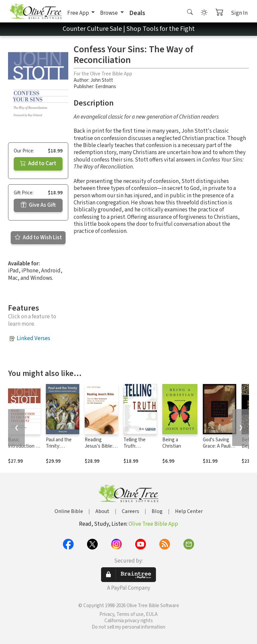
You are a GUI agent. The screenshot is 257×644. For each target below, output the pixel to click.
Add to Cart (38, 164)
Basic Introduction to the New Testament (24, 449)
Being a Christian (172, 443)
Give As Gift (38, 205)
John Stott (102, 80)
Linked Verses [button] (33, 338)
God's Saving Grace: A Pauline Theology (219, 446)
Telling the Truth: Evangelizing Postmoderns (138, 449)
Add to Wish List (38, 238)
